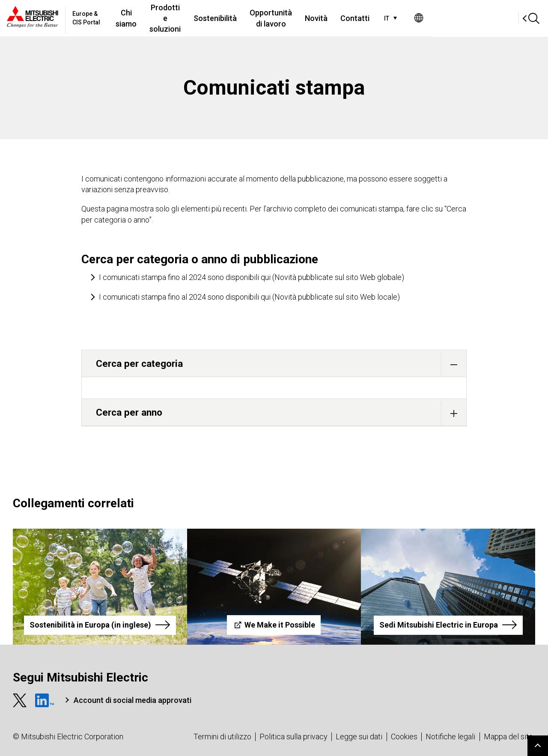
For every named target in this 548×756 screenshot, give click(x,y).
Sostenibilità (272, 18)
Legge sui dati (359, 737)
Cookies (404, 737)
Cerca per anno (281, 413)
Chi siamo (149, 18)
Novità (397, 18)
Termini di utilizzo (222, 737)
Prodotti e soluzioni (207, 18)
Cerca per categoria (281, 365)
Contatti (435, 18)
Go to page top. (538, 746)
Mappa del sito (508, 737)
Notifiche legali (450, 737)
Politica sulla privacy (293, 737)
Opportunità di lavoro (339, 18)
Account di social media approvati (133, 700)
